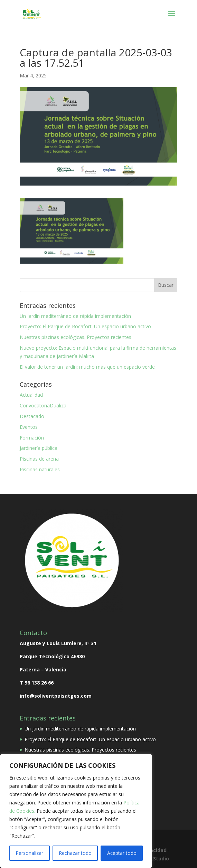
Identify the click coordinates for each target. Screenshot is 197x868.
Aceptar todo (122, 853)
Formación (32, 438)
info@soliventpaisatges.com (56, 696)
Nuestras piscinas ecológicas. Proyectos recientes (76, 337)
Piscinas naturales (40, 469)
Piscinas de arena (39, 459)
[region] (76, 811)
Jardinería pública (39, 448)
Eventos (29, 427)
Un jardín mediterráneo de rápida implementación (75, 316)
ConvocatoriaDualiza (43, 405)
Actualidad (31, 395)
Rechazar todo (75, 853)
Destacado (32, 416)
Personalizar (29, 853)
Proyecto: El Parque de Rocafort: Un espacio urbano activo (85, 326)
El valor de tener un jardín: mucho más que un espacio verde (87, 367)
